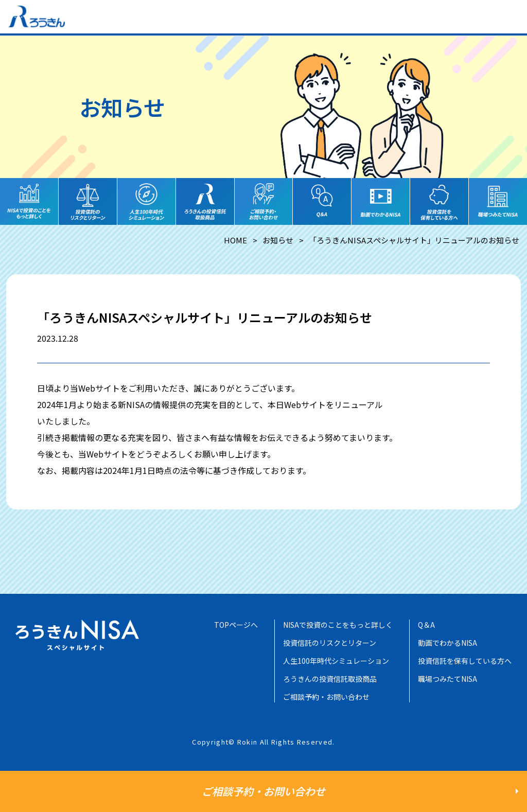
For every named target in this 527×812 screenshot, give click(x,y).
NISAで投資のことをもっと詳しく (338, 625)
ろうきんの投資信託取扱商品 (330, 679)
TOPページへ (236, 625)
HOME (235, 240)
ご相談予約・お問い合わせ (326, 697)
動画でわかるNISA (447, 643)
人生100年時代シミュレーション (336, 661)
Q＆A (426, 625)
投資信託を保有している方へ (465, 661)
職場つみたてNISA (447, 679)
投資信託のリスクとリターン (330, 643)
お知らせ (278, 240)
